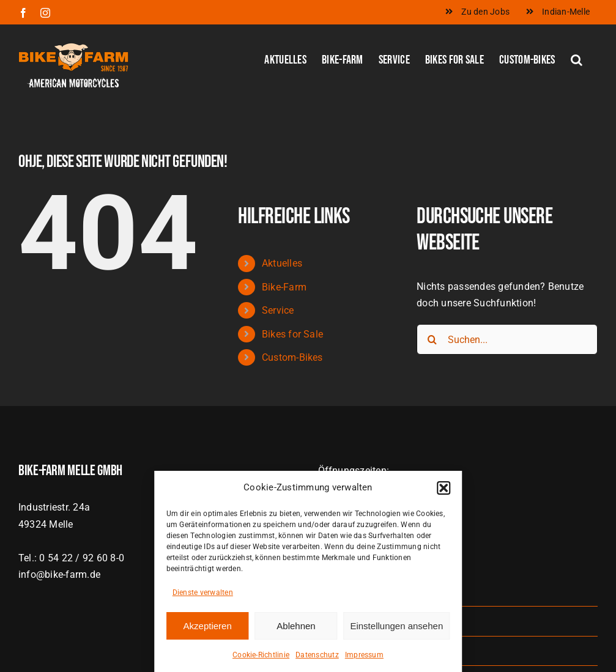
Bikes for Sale (292, 334)
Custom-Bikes (292, 357)
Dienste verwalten (203, 618)
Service (278, 310)
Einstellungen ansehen (396, 651)
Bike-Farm (284, 287)
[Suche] (432, 339)
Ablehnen (296, 651)
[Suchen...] (507, 339)
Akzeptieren (208, 651)
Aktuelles (282, 263)
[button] (443, 513)
